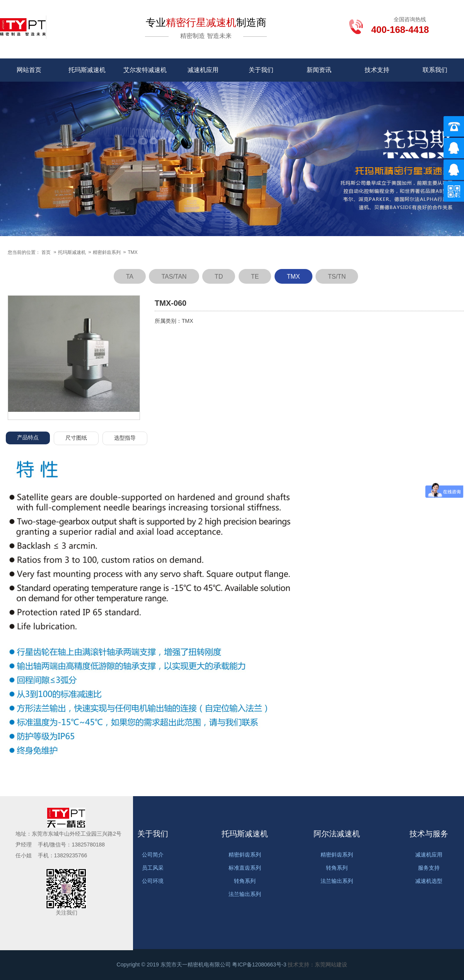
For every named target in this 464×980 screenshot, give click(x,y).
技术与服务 (429, 834)
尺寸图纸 (76, 438)
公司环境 (153, 881)
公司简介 (153, 855)
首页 (46, 252)
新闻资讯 (319, 70)
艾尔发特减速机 (145, 70)
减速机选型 (429, 881)
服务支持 (429, 868)
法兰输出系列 (245, 894)
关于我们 (261, 70)
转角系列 (245, 881)
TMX (132, 252)
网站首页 (29, 70)
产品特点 (28, 437)
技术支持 (377, 70)
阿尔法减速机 (337, 834)
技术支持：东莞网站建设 (317, 965)
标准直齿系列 (245, 868)
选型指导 (125, 438)
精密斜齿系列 (107, 252)
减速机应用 (203, 70)
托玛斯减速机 (87, 70)
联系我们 (435, 70)
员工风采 (153, 868)
